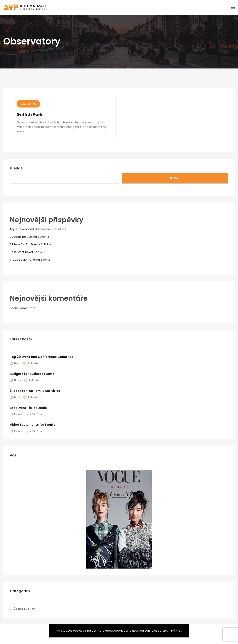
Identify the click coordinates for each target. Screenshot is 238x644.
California (28, 104)
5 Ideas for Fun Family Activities (31, 244)
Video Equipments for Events (30, 260)
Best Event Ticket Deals (26, 252)
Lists (17, 363)
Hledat (16, 168)
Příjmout (177, 631)
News (18, 380)
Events (18, 414)
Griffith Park (30, 115)
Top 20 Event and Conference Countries (38, 229)
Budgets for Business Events (29, 237)
